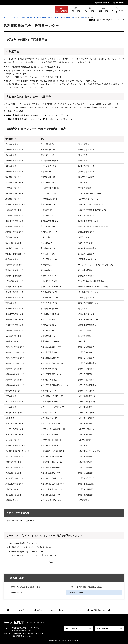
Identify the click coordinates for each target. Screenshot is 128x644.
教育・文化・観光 (20, 17)
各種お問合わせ (103, 629)
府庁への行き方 (72, 629)
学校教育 (30, 17)
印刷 (93, 20)
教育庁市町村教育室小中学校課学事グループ (23, 521)
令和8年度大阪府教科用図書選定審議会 (86, 587)
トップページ (8, 17)
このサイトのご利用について (20, 610)
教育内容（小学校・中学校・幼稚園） (66, 17)
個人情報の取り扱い (98, 610)
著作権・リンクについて (46, 610)
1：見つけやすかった (17, 555)
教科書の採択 (83, 17)
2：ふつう (30, 547)
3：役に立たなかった (48, 547)
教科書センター (77, 593)
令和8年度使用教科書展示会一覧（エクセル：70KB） (28, 119)
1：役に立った (14, 547)
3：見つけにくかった (52, 555)
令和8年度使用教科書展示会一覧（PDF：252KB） (26, 115)
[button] (102, 2)
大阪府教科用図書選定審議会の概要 (26, 587)
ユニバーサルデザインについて (73, 610)
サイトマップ (116, 610)
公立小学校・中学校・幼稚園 (43, 17)
